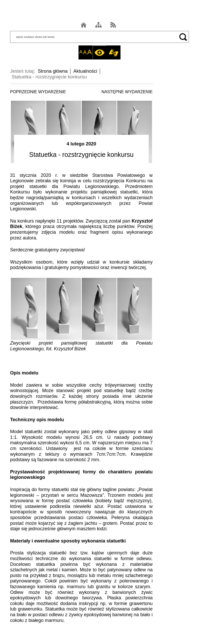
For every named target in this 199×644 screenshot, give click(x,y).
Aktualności (85, 71)
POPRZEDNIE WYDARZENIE (38, 92)
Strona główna (53, 71)
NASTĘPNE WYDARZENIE (127, 92)
